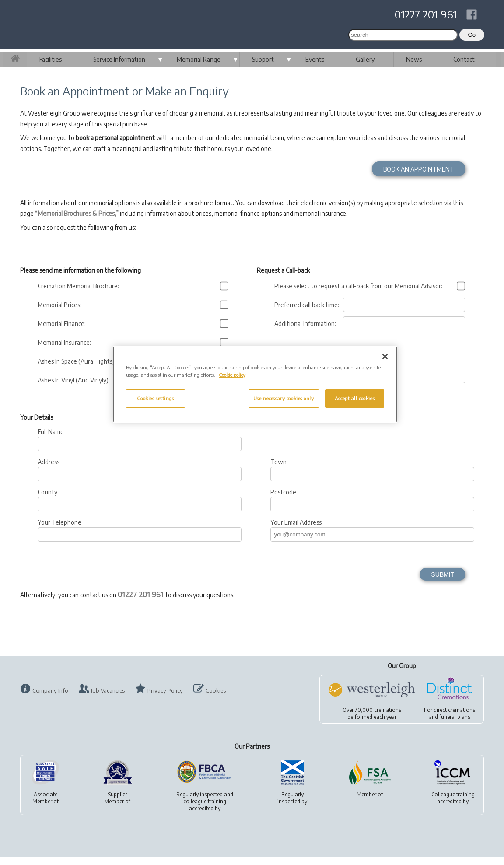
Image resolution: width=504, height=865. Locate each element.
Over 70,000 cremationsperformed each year (372, 721)
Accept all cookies (355, 398)
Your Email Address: (297, 530)
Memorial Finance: (63, 324)
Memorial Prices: (61, 305)
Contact (464, 59)
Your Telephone (59, 530)
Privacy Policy (165, 698)
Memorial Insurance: (66, 342)
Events (315, 59)
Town (278, 470)
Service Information (119, 59)
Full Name (51, 440)
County (47, 500)
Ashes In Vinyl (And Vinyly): (75, 380)
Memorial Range (199, 59)
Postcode (283, 500)
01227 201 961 (426, 14)
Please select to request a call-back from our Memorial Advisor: (360, 286)
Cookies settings (155, 398)
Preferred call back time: (308, 305)
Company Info (50, 698)
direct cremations (454, 718)
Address (49, 470)
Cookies (216, 698)
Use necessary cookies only (284, 398)
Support (263, 59)
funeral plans (455, 725)
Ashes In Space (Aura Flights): (78, 361)
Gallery (365, 59)
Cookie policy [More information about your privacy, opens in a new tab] (232, 375)
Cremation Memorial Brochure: (80, 286)
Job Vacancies (108, 698)
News (414, 59)
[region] (255, 384)
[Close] (385, 357)
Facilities (51, 59)
